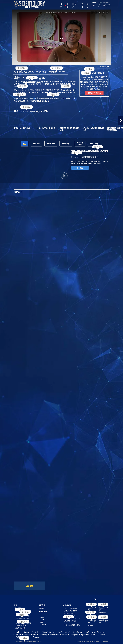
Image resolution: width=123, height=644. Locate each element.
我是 (22, 625)
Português (74, 634)
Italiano (27, 634)
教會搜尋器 (103, 613)
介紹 (61, 5)
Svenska (102, 634)
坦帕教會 (32, 82)
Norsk (64, 634)
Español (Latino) (64, 632)
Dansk (26, 632)
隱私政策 (97, 641)
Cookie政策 (88, 641)
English (18, 632)
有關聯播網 (43, 612)
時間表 (74, 5)
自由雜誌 (90, 626)
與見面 (23, 618)
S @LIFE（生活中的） (40, 72)
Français (36, 637)
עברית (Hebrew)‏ (98, 632)
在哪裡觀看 (67, 605)
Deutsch (35, 632)
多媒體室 (43, 620)
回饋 (42, 622)
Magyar (18, 634)
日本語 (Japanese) (40, 634)
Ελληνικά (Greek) (48, 632)
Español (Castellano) (81, 632)
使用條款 (78, 641)
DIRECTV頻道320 (70, 608)
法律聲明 (105, 641)
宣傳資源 (43, 625)
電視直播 (42, 605)
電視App (72, 621)
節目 (82, 5)
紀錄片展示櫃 (20, 628)
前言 (42, 615)
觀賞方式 (43, 617)
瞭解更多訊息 (94, 93)
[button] (121, 121)
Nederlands (55, 634)
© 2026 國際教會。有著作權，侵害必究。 (29, 641)
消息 (88, 5)
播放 (80, 168)
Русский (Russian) (88, 634)
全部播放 (30, 586)
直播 (67, 5)
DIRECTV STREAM (71, 611)
